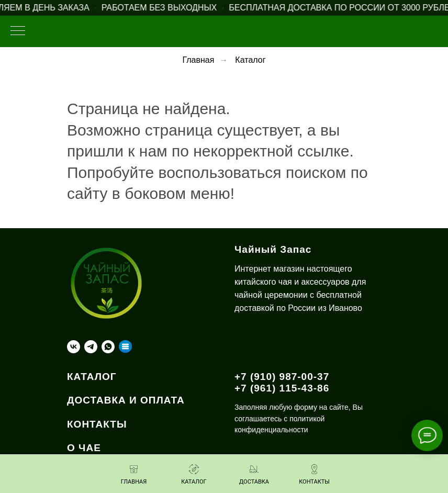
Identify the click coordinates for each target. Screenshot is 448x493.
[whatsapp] (108, 347)
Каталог (250, 60)
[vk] (74, 347)
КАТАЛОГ (92, 377)
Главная (198, 60)
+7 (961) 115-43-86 (282, 388)
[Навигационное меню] (18, 31)
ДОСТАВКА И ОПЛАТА (126, 400)
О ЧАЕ (84, 448)
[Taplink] (125, 347)
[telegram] (91, 347)
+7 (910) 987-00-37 (282, 377)
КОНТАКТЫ (97, 424)
